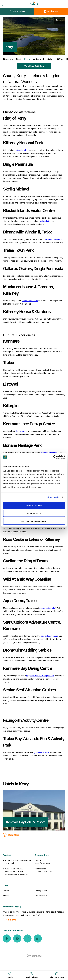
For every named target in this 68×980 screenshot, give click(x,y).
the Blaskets (45, 221)
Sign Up (9, 920)
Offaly (60, 59)
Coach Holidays (32, 975)
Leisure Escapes (56, 975)
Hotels (10, 975)
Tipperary (8, 59)
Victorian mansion (30, 301)
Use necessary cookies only (34, 521)
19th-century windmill (53, 239)
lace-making (22, 431)
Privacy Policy (41, 891)
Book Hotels (51, 11)
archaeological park (49, 453)
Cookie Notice (41, 895)
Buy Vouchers (17, 11)
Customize (34, 513)
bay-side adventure (50, 636)
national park (20, 150)
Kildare (50, 59)
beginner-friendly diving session (40, 676)
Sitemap (6, 895)
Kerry (27, 59)
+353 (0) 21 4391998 (44, 863)
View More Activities (34, 66)
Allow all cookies (34, 505)
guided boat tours (42, 752)
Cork (19, 59)
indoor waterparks (47, 608)
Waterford (38, 59)
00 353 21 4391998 (43, 872)
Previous (5, 807)
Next (63, 807)
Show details (53, 497)
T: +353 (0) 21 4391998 (13, 869)
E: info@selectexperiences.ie (15, 874)
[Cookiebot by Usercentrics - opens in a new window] (53, 457)
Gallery (6, 891)
